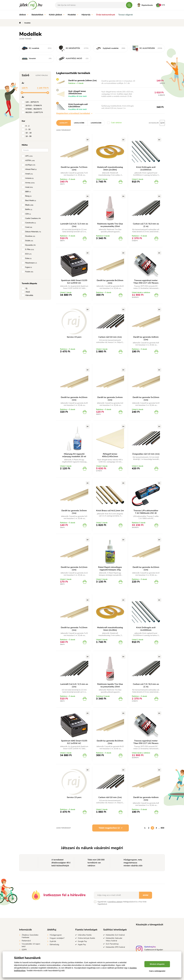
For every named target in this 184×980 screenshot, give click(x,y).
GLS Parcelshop (112, 944)
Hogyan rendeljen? (57, 938)
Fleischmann (30, 263)
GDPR (24, 950)
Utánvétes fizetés (85, 935)
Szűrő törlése (42, 75)
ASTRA (29, 161)
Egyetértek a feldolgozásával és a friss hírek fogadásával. (122, 903)
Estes (27, 258)
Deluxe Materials (32, 232)
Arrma (29, 183)
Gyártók (53, 941)
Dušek (28, 241)
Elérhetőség (54, 945)
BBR (27, 192)
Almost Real (30, 169)
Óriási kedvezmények (106, 15)
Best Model (29, 201)
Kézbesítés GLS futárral (115, 935)
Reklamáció (26, 941)
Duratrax (29, 236)
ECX (27, 254)
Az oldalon (154, 123)
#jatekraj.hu (150, 947)
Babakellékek (39, 15)
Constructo (29, 223)
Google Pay (82, 941)
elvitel (146, 895)
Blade (28, 205)
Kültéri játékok (57, 15)
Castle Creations (32, 218)
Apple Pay (82, 945)
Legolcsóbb (79, 123)
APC (28, 156)
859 (162, 828)
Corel (27, 227)
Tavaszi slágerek (126, 15)
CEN (27, 214)
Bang (27, 196)
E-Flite (28, 249)
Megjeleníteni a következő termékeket (74, 113)
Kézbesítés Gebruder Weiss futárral (114, 939)
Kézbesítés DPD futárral (115, 947)
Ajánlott (64, 123)
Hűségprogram (56, 935)
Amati (28, 174)
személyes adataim (115, 902)
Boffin (27, 209)
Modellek (73, 15)
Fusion (28, 272)
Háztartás (87, 15)
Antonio (28, 178)
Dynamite (29, 245)
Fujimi (27, 267)
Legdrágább (96, 123)
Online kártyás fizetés (86, 938)
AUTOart (29, 165)
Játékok (24, 15)
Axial (28, 187)
